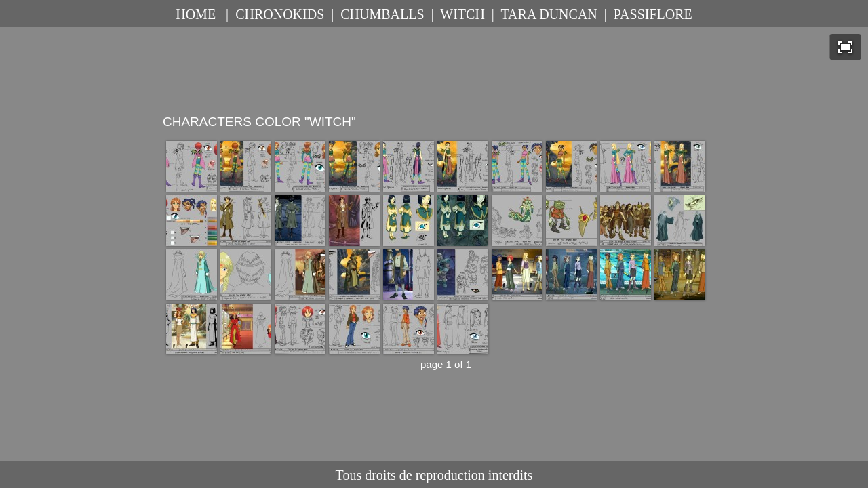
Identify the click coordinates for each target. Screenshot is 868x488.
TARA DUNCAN (549, 14)
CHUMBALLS (382, 14)
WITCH (462, 14)
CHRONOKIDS (280, 14)
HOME (196, 14)
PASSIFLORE (653, 14)
